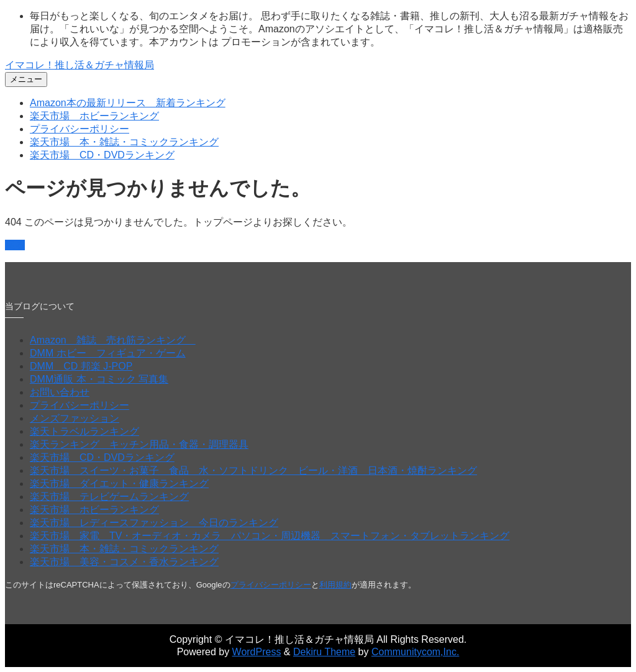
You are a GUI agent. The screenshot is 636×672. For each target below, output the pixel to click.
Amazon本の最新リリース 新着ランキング (128, 103)
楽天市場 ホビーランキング (94, 116)
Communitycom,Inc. (415, 652)
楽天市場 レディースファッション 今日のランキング (154, 523)
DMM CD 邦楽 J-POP (81, 366)
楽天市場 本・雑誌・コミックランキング (124, 142)
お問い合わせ (60, 392)
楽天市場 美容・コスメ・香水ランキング (124, 562)
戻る (15, 245)
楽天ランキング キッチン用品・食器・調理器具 (139, 444)
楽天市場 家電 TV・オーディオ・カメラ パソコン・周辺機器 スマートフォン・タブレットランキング (270, 536)
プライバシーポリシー (79, 129)
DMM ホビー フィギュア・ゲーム (108, 353)
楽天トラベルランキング (84, 431)
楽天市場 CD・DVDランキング (102, 155)
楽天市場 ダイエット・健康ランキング (119, 484)
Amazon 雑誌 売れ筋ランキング (113, 340)
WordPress (257, 652)
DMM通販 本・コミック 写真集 (99, 379)
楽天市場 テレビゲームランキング (109, 497)
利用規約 (335, 585)
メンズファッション (75, 418)
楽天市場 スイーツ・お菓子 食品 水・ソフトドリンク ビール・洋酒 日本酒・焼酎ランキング (253, 470)
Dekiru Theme (324, 652)
